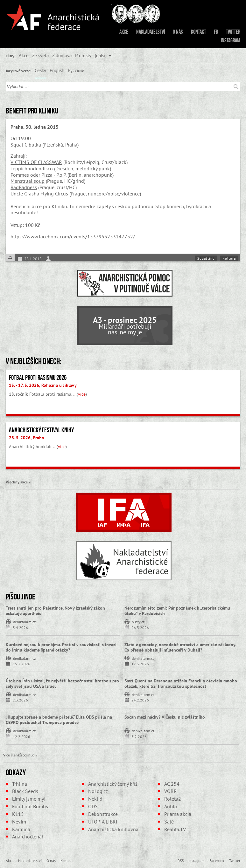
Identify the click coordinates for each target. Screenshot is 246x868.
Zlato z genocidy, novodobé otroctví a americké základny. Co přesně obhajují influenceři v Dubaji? (180, 647)
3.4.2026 (20, 627)
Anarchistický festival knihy (41, 430)
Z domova (62, 55)
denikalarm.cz (24, 621)
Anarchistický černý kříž (113, 784)
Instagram (231, 40)
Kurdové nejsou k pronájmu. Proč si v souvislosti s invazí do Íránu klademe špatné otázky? (61, 647)
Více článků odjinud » (20, 755)
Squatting (206, 258)
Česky (40, 70)
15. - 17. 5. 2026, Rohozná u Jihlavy (43, 385)
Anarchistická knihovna (113, 829)
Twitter (233, 32)
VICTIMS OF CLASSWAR (36, 162)
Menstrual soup (28, 181)
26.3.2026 (140, 627)
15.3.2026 (21, 663)
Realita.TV (175, 829)
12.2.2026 (21, 736)
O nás (178, 32)
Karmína (21, 829)
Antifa (171, 806)
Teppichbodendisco (32, 168)
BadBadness (24, 187)
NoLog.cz (98, 791)
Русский (76, 70)
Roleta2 (173, 799)
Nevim (19, 822)
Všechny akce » (18, 482)
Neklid (95, 799)
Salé (169, 822)
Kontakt (198, 32)
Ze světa (40, 55)
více (82, 394)
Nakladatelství (151, 32)
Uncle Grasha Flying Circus (39, 194)
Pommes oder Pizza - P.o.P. (38, 175)
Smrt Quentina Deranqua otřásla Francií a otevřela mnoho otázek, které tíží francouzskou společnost (181, 683)
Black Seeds (25, 791)
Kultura (229, 258)
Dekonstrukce (103, 814)
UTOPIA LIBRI (103, 822)
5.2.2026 (139, 736)
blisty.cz (138, 621)
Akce (124, 32)
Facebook (217, 860)
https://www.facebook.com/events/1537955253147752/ (73, 236)
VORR (171, 791)
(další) (101, 55)
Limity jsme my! (29, 799)
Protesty (83, 55)
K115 (18, 814)
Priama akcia (178, 814)
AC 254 (172, 784)
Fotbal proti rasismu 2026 (38, 378)
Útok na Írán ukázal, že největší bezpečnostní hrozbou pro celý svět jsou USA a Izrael (62, 683)
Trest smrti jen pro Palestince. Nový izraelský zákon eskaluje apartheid (55, 611)
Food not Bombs (30, 806)
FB (216, 32)
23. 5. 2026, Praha (26, 438)
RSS (181, 860)
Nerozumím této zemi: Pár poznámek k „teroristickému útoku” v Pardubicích (177, 611)
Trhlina (20, 784)
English (57, 70)
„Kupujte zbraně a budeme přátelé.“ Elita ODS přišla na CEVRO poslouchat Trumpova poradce (59, 720)
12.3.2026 (140, 663)
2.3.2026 (20, 700)
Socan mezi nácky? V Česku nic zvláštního (165, 717)
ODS (93, 806)
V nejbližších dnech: (34, 361)
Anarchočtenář (28, 837)
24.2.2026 (140, 700)
